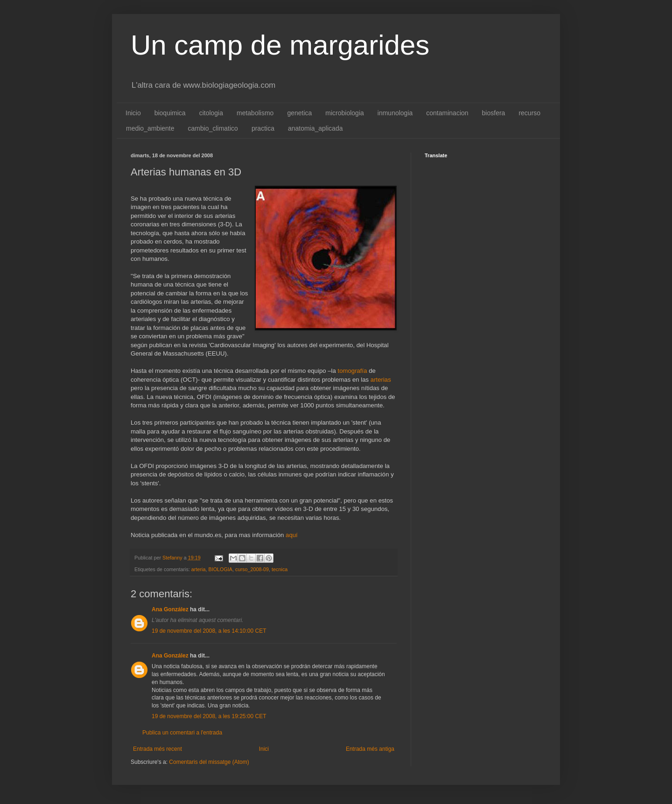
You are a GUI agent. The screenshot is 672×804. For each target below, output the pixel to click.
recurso (529, 113)
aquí (292, 535)
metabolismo (255, 113)
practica (263, 128)
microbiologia (344, 113)
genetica (299, 113)
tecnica (280, 569)
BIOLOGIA (220, 569)
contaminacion (447, 113)
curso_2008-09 (252, 569)
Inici (264, 749)
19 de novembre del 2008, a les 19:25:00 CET (209, 716)
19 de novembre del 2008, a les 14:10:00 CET (209, 631)
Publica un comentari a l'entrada (182, 733)
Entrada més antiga (370, 749)
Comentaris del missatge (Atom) (209, 762)
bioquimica (170, 113)
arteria (199, 569)
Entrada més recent (157, 749)
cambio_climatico (213, 128)
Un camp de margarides (280, 45)
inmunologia (395, 113)
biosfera (494, 113)
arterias (381, 380)
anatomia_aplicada (315, 128)
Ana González (170, 609)
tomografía (352, 371)
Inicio (133, 113)
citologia (211, 113)
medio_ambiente (150, 128)
